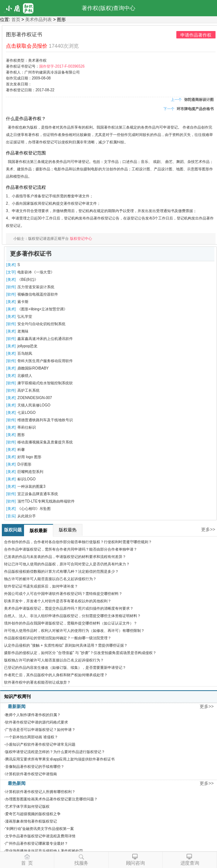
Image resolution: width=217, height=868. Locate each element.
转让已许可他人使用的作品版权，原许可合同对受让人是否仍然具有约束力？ (67, 564)
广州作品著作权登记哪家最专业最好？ (37, 843)
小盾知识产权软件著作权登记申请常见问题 (40, 744)
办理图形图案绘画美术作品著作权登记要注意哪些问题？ (51, 799)
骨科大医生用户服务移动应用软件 (45, 361)
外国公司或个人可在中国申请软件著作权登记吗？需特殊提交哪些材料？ (63, 594)
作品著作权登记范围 (26, 153)
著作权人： (15, 72)
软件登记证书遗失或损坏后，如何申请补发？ (41, 586)
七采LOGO (26, 413)
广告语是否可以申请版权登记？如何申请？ (40, 730)
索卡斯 (23, 302)
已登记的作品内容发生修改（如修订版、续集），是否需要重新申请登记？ (65, 668)
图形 (21, 435)
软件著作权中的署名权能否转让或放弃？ (37, 682)
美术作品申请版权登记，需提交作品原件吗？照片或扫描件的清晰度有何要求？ (69, 608)
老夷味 (23, 331)
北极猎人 (25, 376)
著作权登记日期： (21, 90)
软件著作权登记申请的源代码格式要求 (37, 722)
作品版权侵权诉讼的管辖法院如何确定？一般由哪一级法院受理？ (58, 638)
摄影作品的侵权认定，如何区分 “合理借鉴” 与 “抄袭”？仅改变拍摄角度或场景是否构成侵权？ (80, 653)
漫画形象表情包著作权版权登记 (31, 821)
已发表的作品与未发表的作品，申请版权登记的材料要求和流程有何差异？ (65, 557)
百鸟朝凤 (25, 353)
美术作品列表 (38, 20)
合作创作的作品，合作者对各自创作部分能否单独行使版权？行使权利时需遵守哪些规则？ (78, 542)
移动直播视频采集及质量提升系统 (45, 442)
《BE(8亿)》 (28, 280)
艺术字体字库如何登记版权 (27, 806)
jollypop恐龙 (27, 346)
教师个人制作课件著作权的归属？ (33, 715)
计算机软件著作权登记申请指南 (31, 774)
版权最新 (38, 531)
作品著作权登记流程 (26, 187)
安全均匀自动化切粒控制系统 (41, 324)
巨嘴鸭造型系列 (30, 472)
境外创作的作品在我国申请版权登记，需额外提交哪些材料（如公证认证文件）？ (71, 623)
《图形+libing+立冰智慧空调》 (42, 309)
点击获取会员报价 (27, 46)
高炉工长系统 (28, 390)
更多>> (208, 530)
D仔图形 (24, 464)
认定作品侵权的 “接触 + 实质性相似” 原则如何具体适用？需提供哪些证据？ (66, 645)
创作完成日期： (19, 78)
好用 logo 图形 (29, 457)
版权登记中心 (81, 239)
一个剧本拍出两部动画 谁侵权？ (32, 737)
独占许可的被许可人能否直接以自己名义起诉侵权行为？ (50, 579)
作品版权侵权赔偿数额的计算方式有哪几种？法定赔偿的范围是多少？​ (61, 571)
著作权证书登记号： (23, 66)
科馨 (21, 450)
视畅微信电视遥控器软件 (38, 294)
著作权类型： (17, 60)
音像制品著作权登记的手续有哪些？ (35, 767)
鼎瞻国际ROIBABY (33, 368)
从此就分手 (27, 516)
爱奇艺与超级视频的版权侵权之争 (33, 814)
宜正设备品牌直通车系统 (38, 494)
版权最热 (68, 530)
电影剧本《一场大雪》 (36, 272)
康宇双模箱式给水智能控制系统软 (45, 383)
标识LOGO (26, 479)
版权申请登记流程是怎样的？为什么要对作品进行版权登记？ (55, 752)
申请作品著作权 (196, 35)
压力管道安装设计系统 (36, 287)
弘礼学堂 (25, 316)
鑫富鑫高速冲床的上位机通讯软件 (45, 339)
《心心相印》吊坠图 (34, 509)
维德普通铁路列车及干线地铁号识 (45, 420)
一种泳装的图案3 (31, 486)
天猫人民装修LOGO (34, 405)
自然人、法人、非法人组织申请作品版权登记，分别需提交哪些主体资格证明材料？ (72, 616)
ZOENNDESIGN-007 (35, 398)
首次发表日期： (19, 84)
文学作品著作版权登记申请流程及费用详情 (40, 836)
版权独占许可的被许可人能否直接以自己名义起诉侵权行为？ (54, 660)
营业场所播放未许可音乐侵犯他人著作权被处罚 (44, 851)
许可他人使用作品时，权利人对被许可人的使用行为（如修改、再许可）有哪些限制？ (74, 631)
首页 (16, 20)
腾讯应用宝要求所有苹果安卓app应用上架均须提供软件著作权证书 (60, 759)
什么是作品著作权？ (26, 119)
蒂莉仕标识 (27, 427)
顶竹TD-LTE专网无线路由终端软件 (46, 501)
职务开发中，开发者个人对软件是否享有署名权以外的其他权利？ (58, 601)
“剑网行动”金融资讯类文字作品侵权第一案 (40, 829)
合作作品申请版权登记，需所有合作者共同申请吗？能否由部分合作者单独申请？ (71, 549)
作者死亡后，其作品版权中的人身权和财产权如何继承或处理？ (56, 675)
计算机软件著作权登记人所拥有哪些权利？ (40, 792)
